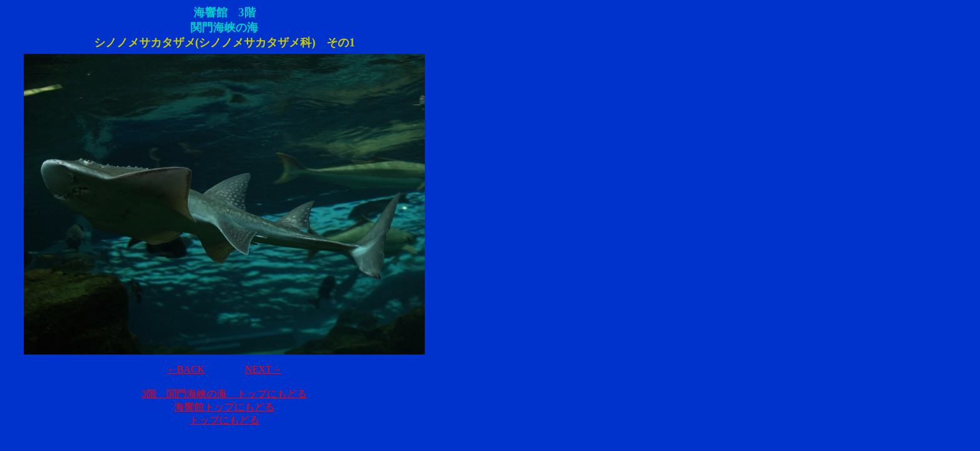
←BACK (185, 369)
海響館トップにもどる (224, 407)
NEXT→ (263, 369)
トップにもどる (224, 420)
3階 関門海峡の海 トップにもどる (224, 394)
